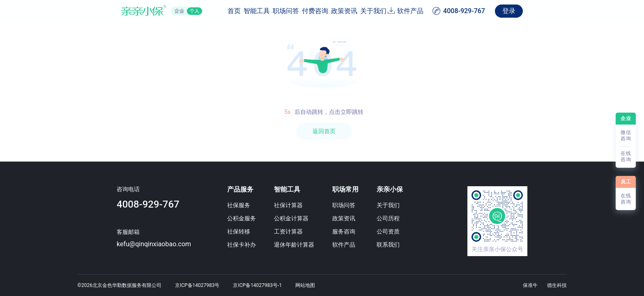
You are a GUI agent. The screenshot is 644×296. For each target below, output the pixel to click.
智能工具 (225, 11)
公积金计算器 (294, 218)
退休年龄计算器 (297, 245)
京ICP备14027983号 (197, 285)
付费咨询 (302, 11)
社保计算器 (291, 205)
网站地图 (305, 285)
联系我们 (415, 245)
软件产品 (451, 11)
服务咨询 (359, 231)
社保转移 (229, 231)
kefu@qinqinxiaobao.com (114, 244)
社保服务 (229, 205)
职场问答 (264, 11)
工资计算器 (291, 231)
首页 (193, 11)
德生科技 (557, 285)
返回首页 (324, 131)
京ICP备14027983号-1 (257, 285)
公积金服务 (232, 218)
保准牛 (530, 285)
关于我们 (379, 11)
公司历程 (415, 218)
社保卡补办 (232, 245)
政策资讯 (341, 11)
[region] (322, 160)
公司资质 (415, 231)
